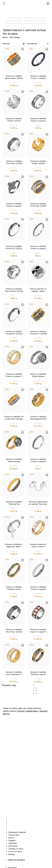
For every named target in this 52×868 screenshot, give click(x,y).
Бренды (12, 854)
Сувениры (13, 843)
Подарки (12, 840)
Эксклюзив (13, 846)
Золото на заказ (15, 851)
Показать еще (9, 685)
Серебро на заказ (16, 849)
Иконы (11, 838)
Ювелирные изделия (17, 832)
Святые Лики (14, 835)
